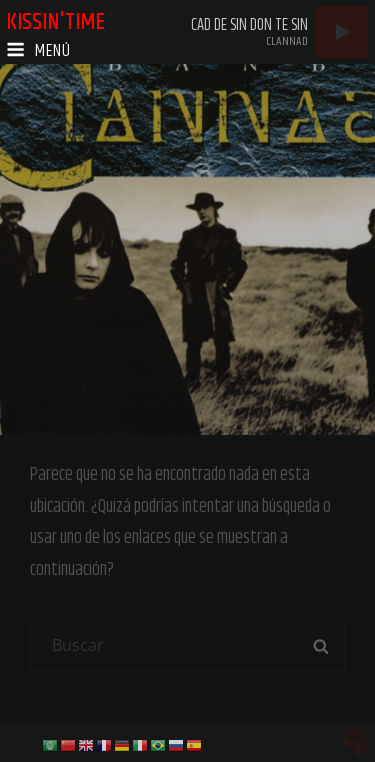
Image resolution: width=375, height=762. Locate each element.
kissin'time (55, 22)
